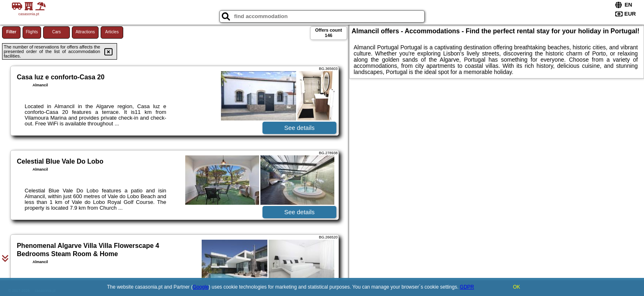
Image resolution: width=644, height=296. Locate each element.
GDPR (467, 287)
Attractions (85, 32)
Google (201, 287)
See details (299, 128)
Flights (32, 32)
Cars (56, 32)
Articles (112, 32)
